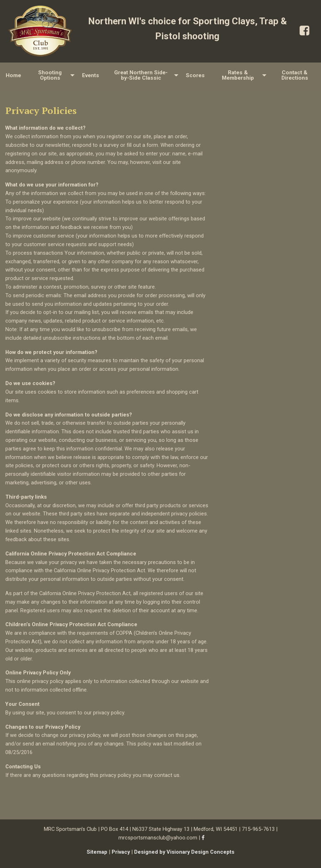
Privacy (121, 852)
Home (13, 75)
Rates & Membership (238, 75)
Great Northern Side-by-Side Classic (141, 75)
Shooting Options (50, 75)
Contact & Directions (295, 75)
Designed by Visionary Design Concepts (184, 852)
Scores (195, 75)
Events (91, 75)
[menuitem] (13, 76)
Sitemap (97, 852)
